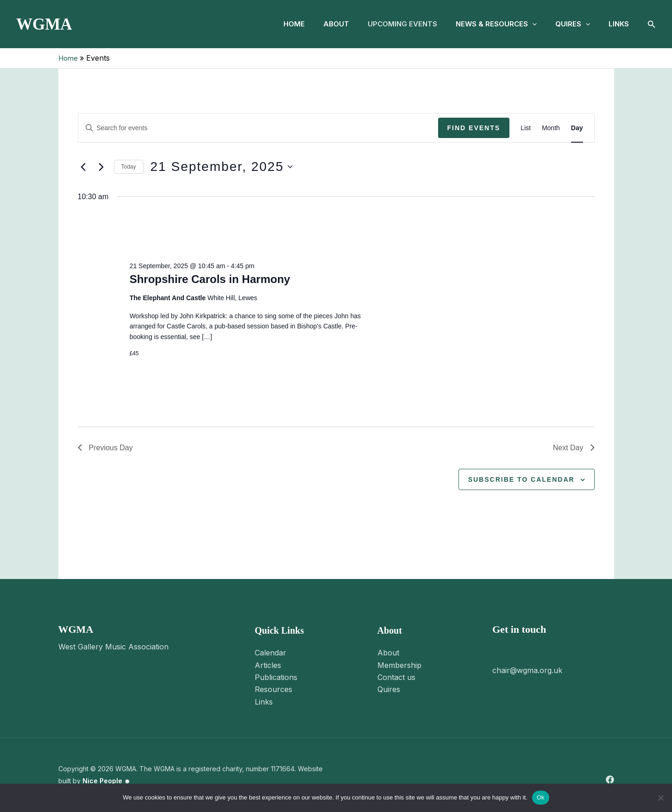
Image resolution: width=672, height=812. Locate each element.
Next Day (574, 448)
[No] (660, 798)
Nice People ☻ (107, 781)
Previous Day (105, 448)
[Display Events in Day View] (577, 128)
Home (274, 24)
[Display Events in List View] (526, 128)
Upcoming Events (389, 24)
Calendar (270, 653)
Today (129, 167)
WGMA (44, 24)
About (320, 24)
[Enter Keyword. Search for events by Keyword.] (258, 128)
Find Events (474, 127)
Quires (567, 24)
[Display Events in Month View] (551, 128)
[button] (523, 24)
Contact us (396, 677)
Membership (399, 665)
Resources (273, 689)
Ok (541, 797)
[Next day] (101, 167)
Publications (276, 677)
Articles (268, 665)
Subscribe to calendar (521, 479)
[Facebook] (610, 780)
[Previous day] (83, 167)
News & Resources (487, 24)
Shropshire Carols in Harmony (210, 279)
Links (617, 24)
